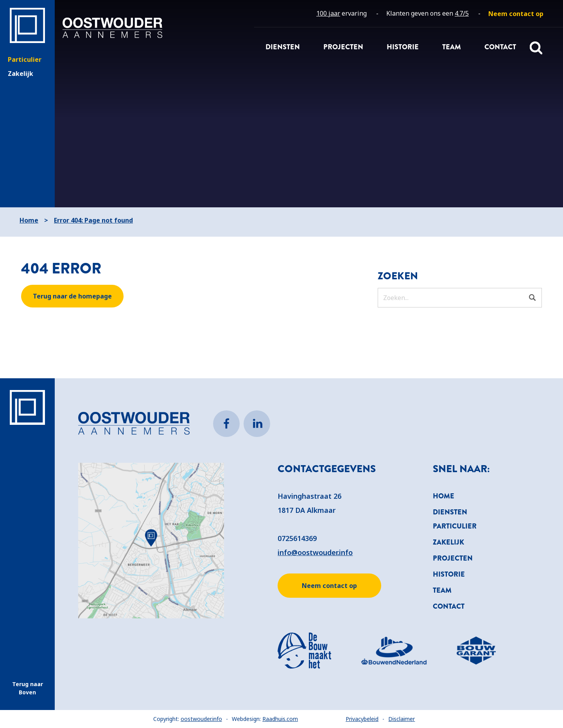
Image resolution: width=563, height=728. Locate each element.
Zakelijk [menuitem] (448, 542)
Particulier (25, 59)
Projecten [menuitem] (343, 47)
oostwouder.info (201, 719)
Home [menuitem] (444, 496)
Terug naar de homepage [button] (72, 296)
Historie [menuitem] (403, 47)
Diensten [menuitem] (283, 47)
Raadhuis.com (280, 719)
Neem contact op (329, 586)
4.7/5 (462, 13)
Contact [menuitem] (500, 47)
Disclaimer (402, 719)
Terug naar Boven (28, 688)
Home (29, 220)
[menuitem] (516, 14)
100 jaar (328, 13)
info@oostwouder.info (315, 552)
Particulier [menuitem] (455, 526)
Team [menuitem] (452, 47)
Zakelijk (21, 74)
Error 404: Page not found (93, 220)
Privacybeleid (362, 719)
